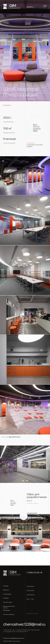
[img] (25, 533)
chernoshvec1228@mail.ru (24, 624)
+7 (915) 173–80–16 (34, 572)
